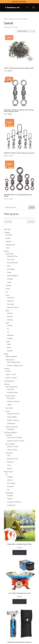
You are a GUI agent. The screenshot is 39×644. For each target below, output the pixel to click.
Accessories (18, 19)
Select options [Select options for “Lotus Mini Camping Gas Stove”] (20, 602)
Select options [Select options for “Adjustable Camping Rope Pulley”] (20, 553)
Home (6, 19)
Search (32, 207)
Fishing (11, 19)
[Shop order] (26, 31)
